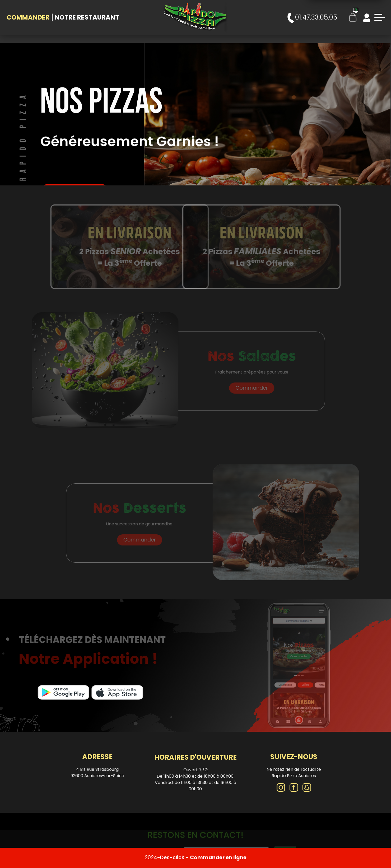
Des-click (172, 858)
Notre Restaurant (87, 17)
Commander (28, 17)
